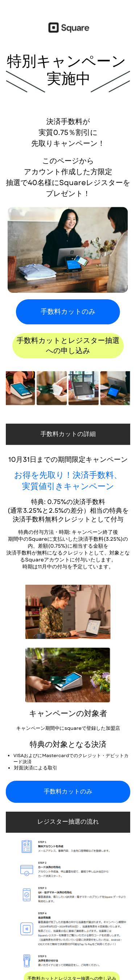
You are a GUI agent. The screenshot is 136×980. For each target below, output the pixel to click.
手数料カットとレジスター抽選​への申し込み (68, 346)
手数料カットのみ (68, 312)
